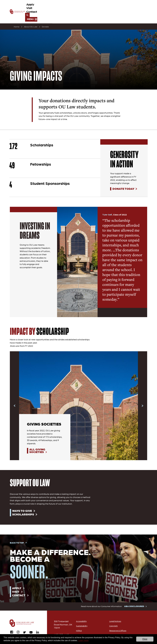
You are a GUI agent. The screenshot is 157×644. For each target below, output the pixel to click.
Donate (45, 16)
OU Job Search (82, 625)
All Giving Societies (38, 440)
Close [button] (145, 639)
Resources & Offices (118, 621)
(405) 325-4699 (62, 625)
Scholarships (24, 504)
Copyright (113, 616)
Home (17, 16)
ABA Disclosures (83, 630)
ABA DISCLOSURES (134, 596)
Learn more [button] (83, 640)
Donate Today (124, 178)
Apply (93, 6)
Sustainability (81, 616)
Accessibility (81, 611)
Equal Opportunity (117, 633)
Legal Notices (115, 611)
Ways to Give (22, 500)
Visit (103, 6)
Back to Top (17, 532)
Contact (114, 6)
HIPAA (78, 621)
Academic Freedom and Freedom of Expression (124, 627)
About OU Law (31, 16)
